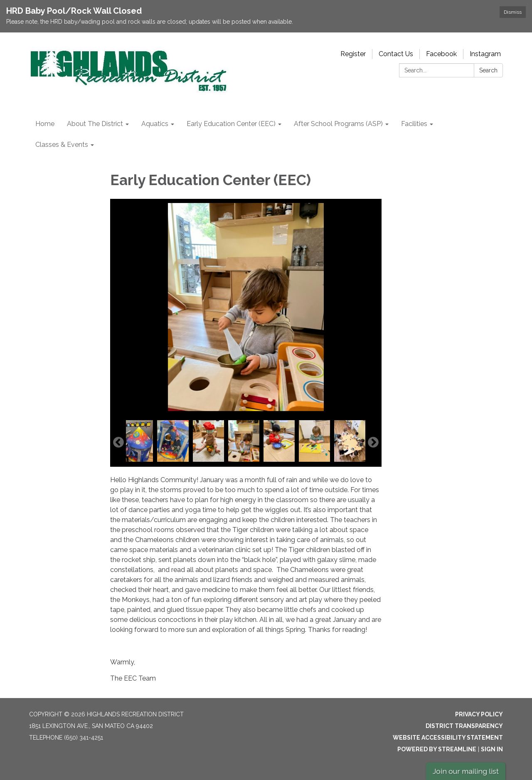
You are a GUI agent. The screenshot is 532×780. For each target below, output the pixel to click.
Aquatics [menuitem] (155, 124)
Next (373, 443)
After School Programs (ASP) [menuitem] (338, 124)
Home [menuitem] (45, 124)
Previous (118, 443)
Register (353, 54)
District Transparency (464, 726)
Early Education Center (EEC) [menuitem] (231, 124)
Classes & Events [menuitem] (62, 145)
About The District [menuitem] (95, 124)
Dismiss (513, 12)
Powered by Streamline (437, 749)
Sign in (492, 749)
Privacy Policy (479, 714)
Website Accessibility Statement (448, 738)
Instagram (485, 54)
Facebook (441, 54)
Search (488, 70)
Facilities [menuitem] (414, 124)
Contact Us (396, 54)
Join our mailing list (466, 771)
